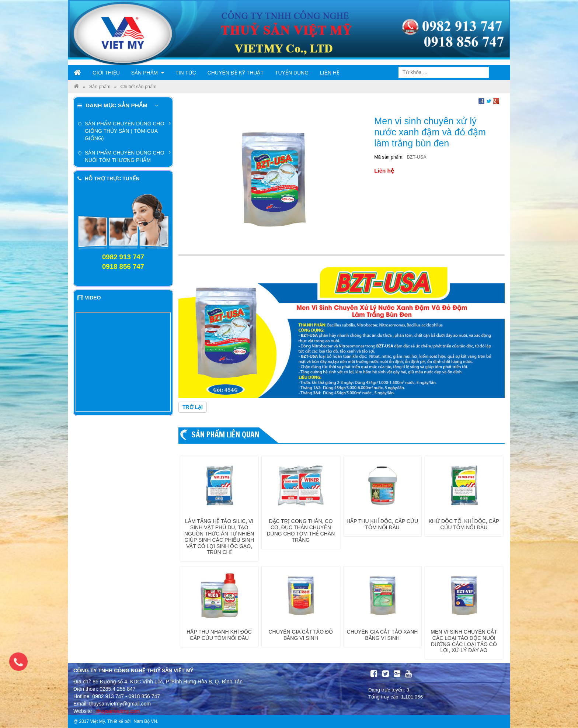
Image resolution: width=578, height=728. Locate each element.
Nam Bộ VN (145, 721)
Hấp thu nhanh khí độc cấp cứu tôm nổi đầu (219, 635)
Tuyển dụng (292, 73)
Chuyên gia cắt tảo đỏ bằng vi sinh (301, 635)
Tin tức (186, 73)
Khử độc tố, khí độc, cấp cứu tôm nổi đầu (464, 524)
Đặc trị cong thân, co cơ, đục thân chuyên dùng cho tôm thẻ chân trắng (301, 530)
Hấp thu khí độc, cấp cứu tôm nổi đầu (382, 524)
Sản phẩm (148, 73)
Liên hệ (330, 73)
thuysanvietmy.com (118, 711)
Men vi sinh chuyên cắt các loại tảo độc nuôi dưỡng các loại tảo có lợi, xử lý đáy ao (464, 641)
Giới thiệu (106, 73)
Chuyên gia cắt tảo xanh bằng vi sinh (382, 635)
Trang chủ (77, 73)
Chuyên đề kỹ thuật (236, 73)
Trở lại (193, 407)
